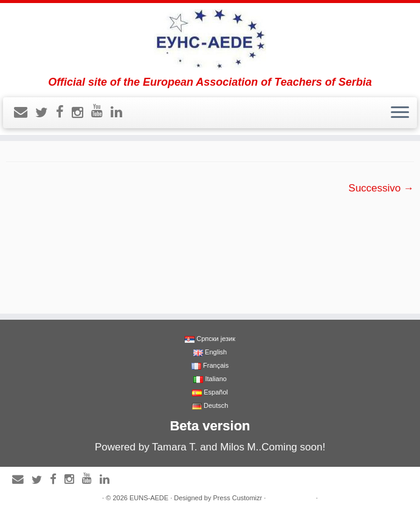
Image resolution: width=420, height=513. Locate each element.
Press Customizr (238, 498)
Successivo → (381, 188)
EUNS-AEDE (149, 498)
